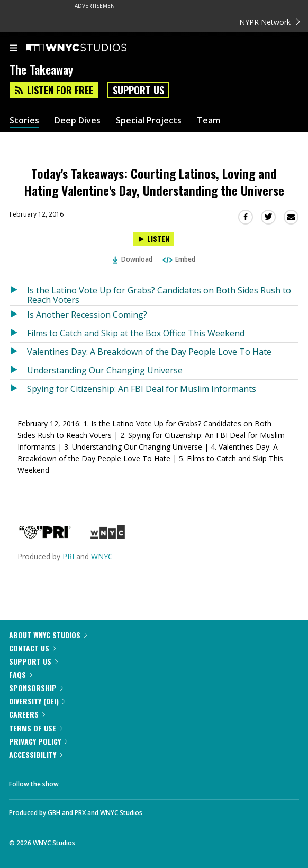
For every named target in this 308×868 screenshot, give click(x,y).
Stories (24, 120)
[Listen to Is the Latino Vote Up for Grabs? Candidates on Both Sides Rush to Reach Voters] (18, 293)
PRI (68, 556)
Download (133, 259)
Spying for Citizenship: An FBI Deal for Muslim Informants (142, 389)
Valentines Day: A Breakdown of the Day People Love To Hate (149, 352)
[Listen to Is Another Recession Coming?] (18, 315)
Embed (178, 259)
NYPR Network (270, 22)
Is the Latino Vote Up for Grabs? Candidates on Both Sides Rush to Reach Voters (159, 295)
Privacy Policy (38, 741)
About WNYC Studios (48, 635)
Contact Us (32, 648)
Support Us (138, 90)
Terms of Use (36, 728)
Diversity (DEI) (37, 701)
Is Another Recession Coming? (87, 315)
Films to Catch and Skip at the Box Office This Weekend (136, 333)
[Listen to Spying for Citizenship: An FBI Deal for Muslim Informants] (18, 389)
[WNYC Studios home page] (89, 48)
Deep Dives (78, 120)
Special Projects (149, 120)
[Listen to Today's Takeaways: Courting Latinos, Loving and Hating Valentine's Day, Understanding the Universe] (154, 239)
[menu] (14, 49)
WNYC (102, 556)
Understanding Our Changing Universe (105, 370)
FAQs (21, 674)
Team (209, 120)
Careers (27, 714)
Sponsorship (36, 688)
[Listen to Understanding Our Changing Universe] (18, 370)
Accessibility (36, 754)
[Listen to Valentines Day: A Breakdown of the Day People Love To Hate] (18, 352)
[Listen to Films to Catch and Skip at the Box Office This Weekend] (18, 333)
